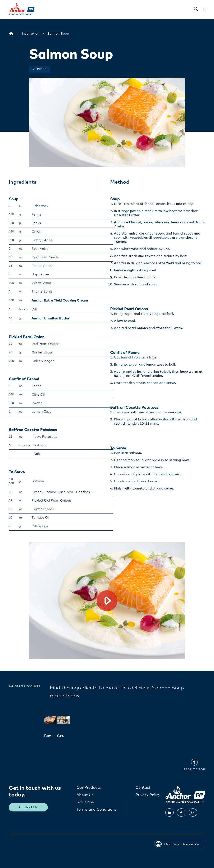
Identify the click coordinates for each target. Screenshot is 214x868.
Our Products (89, 787)
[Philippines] (11, 34)
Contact (143, 787)
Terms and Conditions (97, 809)
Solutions (85, 802)
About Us (85, 795)
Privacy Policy (148, 795)
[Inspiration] (31, 34)
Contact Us (28, 807)
